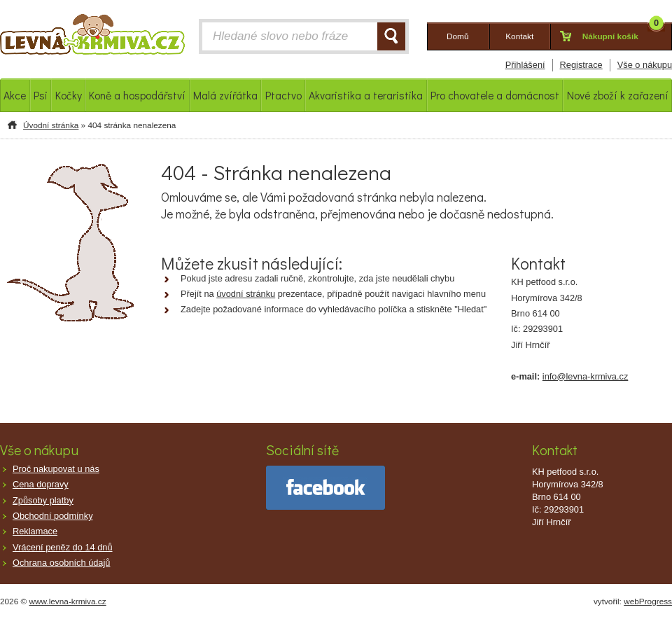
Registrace (581, 65)
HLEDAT (391, 36)
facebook (325, 488)
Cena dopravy (41, 484)
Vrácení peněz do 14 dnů (63, 547)
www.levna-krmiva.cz (68, 601)
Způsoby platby (43, 500)
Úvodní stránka (51, 125)
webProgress (648, 601)
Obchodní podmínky (53, 516)
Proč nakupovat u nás (56, 469)
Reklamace (35, 531)
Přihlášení (525, 65)
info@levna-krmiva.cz (586, 376)
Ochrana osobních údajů (61, 563)
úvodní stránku (246, 294)
